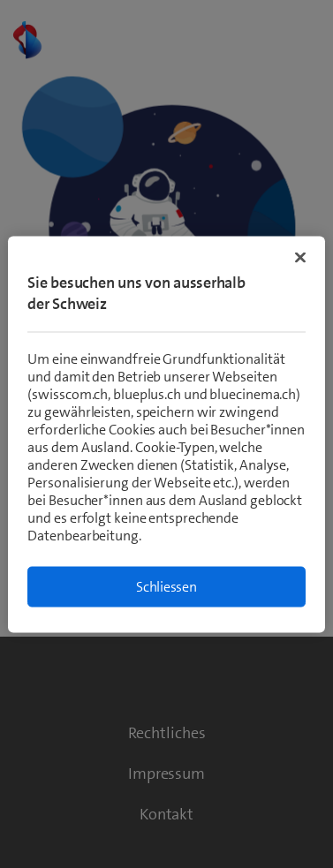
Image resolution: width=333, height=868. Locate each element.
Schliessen (166, 586)
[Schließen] (300, 257)
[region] (166, 434)
